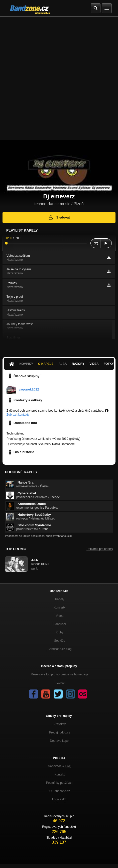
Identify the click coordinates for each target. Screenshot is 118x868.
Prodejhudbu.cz (60, 732)
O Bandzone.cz (60, 791)
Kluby (60, 632)
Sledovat (59, 218)
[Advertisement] (59, 78)
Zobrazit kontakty (18, 415)
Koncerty (60, 607)
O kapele (46, 364)
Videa (94, 364)
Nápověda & (60, 766)
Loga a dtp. (60, 799)
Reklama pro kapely (100, 549)
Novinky (26, 364)
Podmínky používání (60, 783)
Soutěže (60, 641)
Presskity (60, 724)
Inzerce (60, 683)
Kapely (60, 599)
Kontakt (60, 774)
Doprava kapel (60, 741)
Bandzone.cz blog (60, 649)
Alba (63, 364)
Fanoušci (60, 624)
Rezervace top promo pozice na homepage (60, 674)
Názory (78, 364)
